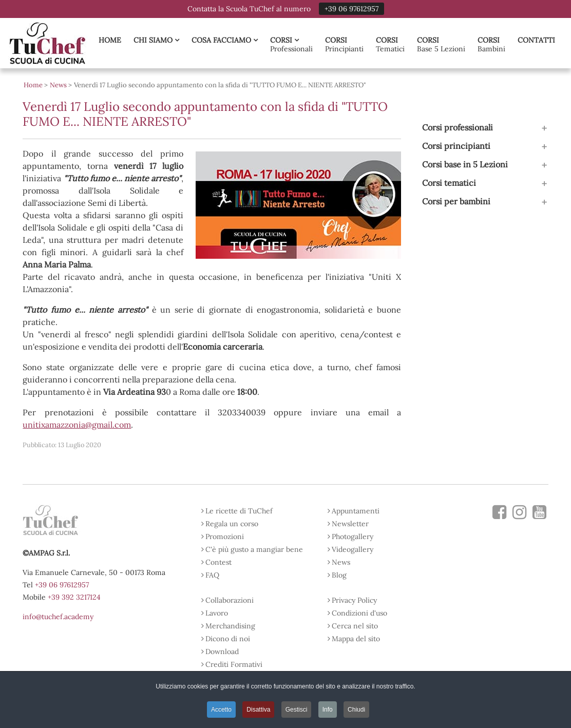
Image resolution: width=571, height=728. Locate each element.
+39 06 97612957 (351, 9)
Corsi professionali (458, 127)
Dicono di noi (228, 639)
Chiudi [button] (356, 710)
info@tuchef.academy (58, 617)
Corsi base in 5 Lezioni (465, 164)
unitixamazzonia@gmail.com (77, 425)
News (341, 562)
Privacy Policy (354, 600)
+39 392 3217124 (74, 597)
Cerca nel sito (355, 626)
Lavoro (217, 613)
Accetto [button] (221, 710)
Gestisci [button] (297, 710)
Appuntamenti (356, 511)
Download (222, 652)
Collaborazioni (230, 600)
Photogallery (353, 537)
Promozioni (225, 537)
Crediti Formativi (234, 664)
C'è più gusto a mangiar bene (254, 549)
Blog (339, 575)
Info (328, 710)
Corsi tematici (449, 183)
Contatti (536, 40)
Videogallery (353, 549)
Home (110, 40)
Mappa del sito (356, 639)
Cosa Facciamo (225, 40)
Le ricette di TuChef (239, 511)
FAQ (212, 575)
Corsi (284, 40)
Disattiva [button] (258, 710)
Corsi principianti (456, 146)
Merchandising (230, 626)
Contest (218, 562)
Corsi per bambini (456, 201)
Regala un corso (232, 524)
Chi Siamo (156, 40)
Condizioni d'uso (359, 613)
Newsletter (350, 524)
